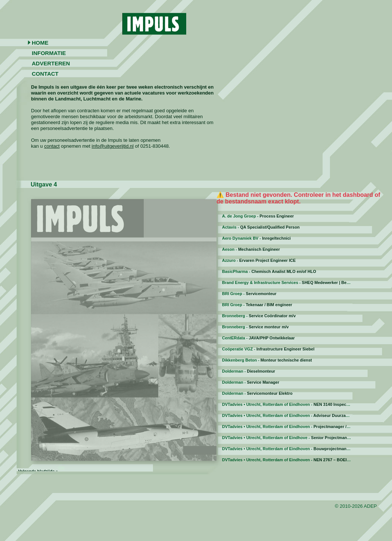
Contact (45, 74)
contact (52, 146)
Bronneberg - (259, 316)
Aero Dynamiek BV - (256, 238)
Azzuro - (259, 260)
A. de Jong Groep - (258, 216)
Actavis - (261, 227)
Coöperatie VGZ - (268, 349)
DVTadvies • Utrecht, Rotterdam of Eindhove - (294, 438)
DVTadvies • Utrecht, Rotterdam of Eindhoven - (288, 404)
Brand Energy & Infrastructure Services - (294, 283)
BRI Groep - (249, 294)
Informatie (49, 53)
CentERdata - (258, 338)
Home (40, 43)
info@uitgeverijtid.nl (113, 146)
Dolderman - (249, 371)
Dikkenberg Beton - (267, 360)
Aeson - (251, 249)
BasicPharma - (269, 271)
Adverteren (51, 63)
